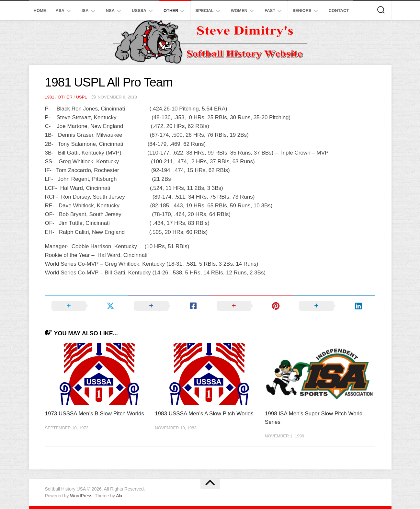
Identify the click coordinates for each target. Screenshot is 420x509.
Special (204, 11)
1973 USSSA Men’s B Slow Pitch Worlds (95, 414)
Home (40, 11)
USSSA (139, 11)
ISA (85, 11)
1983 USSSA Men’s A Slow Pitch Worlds (204, 414)
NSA (110, 11)
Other (171, 11)
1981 (50, 97)
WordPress (81, 496)
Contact (339, 11)
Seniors (302, 11)
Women (239, 11)
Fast (270, 11)
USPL (82, 97)
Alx (119, 496)
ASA (60, 11)
